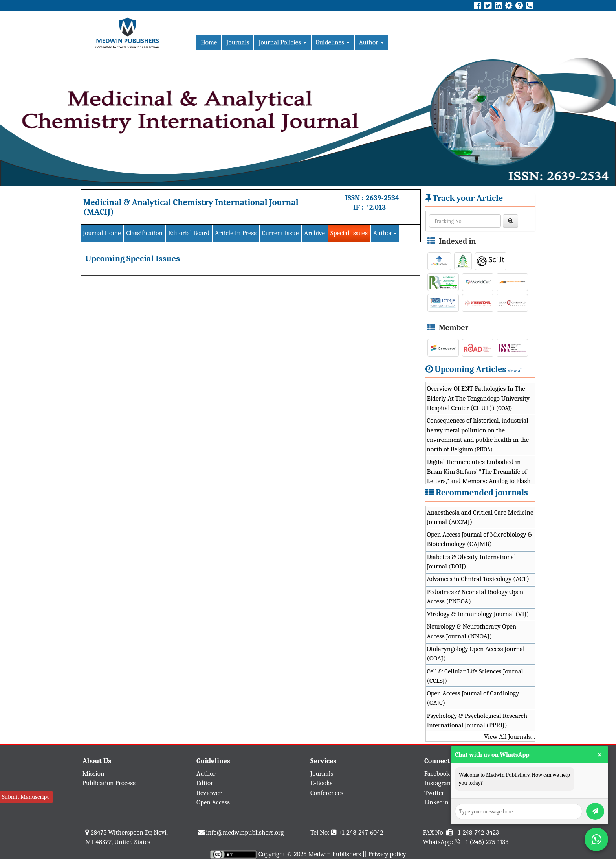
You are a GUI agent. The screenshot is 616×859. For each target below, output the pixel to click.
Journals (238, 42)
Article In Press (236, 233)
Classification (144, 233)
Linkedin (436, 802)
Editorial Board (189, 233)
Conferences (327, 793)
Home (209, 42)
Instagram (438, 783)
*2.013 (376, 207)
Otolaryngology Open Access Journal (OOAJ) (476, 654)
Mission (93, 773)
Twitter (434, 793)
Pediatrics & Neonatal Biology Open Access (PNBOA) (475, 597)
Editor (205, 783)
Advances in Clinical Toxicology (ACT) (478, 579)
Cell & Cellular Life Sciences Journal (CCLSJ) (475, 676)
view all (515, 370)
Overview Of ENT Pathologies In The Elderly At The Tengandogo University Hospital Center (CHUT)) (478, 398)
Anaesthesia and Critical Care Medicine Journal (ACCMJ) (480, 517)
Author (371, 42)
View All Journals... (510, 737)
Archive (314, 233)
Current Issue (280, 233)
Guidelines (333, 42)
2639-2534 (382, 198)
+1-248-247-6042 (361, 832)
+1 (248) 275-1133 (485, 842)
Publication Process (109, 783)
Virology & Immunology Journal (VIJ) (478, 614)
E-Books (321, 783)
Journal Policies (282, 42)
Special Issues (349, 233)
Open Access (213, 802)
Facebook (437, 773)
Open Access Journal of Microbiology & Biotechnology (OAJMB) (480, 539)
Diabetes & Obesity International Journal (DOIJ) (472, 562)
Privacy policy (387, 854)
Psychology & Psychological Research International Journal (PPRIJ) (477, 720)
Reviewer (209, 793)
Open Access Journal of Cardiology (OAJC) (473, 698)
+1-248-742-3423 (476, 832)
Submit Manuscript (25, 797)
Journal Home (102, 233)
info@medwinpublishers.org (245, 832)
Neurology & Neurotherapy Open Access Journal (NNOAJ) (472, 631)
